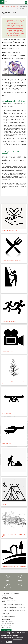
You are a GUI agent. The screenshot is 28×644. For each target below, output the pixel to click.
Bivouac (3, 602)
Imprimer (17, 9)
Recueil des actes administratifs (8, 616)
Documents (8, 588)
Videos (20, 580)
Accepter (3, 642)
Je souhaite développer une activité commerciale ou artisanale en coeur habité (12, 605)
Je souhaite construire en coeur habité (10, 603)
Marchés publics (5, 613)
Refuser (9, 642)
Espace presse (20, 588)
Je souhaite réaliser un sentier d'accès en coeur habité (13, 610)
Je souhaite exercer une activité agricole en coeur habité (14, 608)
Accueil (2, 7)
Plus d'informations (17, 639)
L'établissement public (7, 597)
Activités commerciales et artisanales (10, 600)
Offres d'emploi (5, 615)
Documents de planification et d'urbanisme (11, 612)
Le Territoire (4, 596)
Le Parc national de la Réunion (12, 7)
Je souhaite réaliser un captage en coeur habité (12, 609)
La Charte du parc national (7, 599)
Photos (8, 580)
